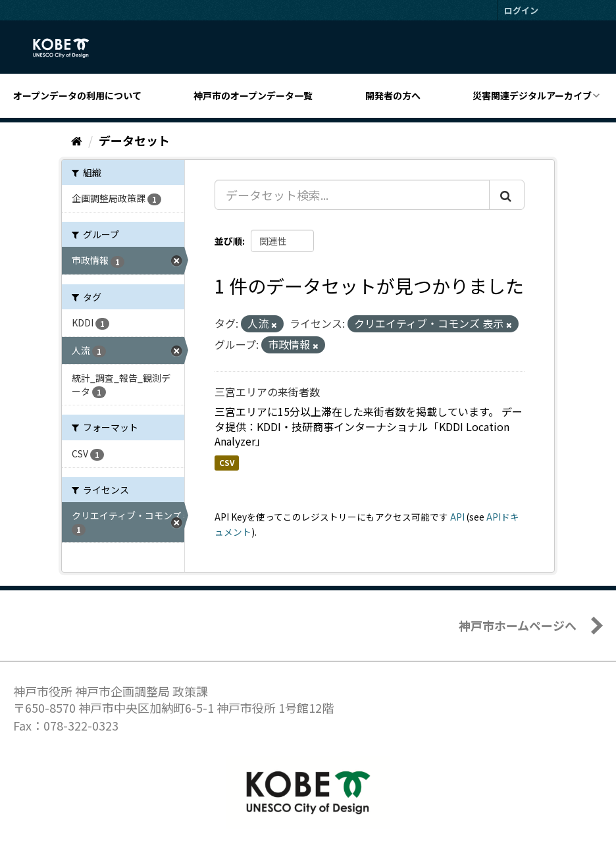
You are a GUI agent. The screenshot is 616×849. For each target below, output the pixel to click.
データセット (134, 140)
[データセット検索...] (352, 195)
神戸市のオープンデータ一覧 (253, 95)
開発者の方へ (393, 95)
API (457, 517)
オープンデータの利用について (77, 95)
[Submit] (507, 195)
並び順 (228, 241)
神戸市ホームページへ (518, 625)
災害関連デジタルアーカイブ (532, 95)
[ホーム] (77, 140)
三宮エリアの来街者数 (267, 392)
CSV (227, 462)
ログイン (521, 10)
